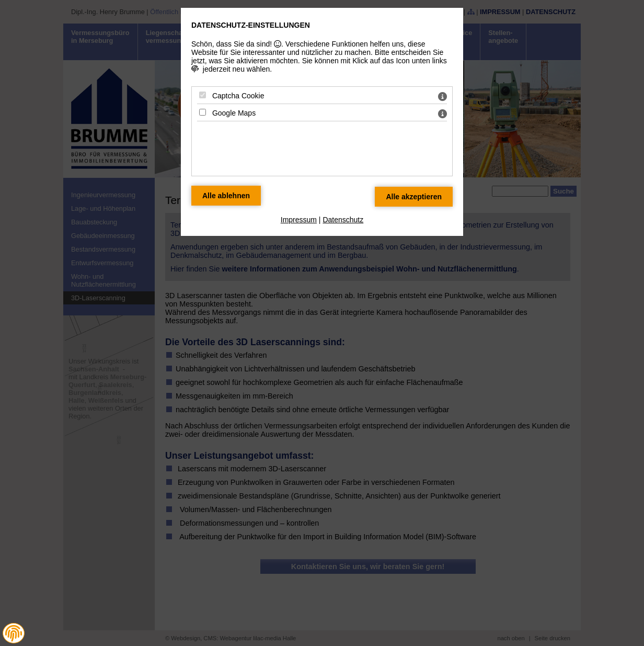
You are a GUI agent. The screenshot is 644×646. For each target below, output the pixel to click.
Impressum (299, 220)
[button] (14, 633)
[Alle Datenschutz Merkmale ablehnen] (226, 196)
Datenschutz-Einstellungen (251, 25)
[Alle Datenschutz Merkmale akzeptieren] (414, 197)
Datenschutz (343, 220)
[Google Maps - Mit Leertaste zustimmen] (203, 112)
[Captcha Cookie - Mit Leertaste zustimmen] (203, 95)
